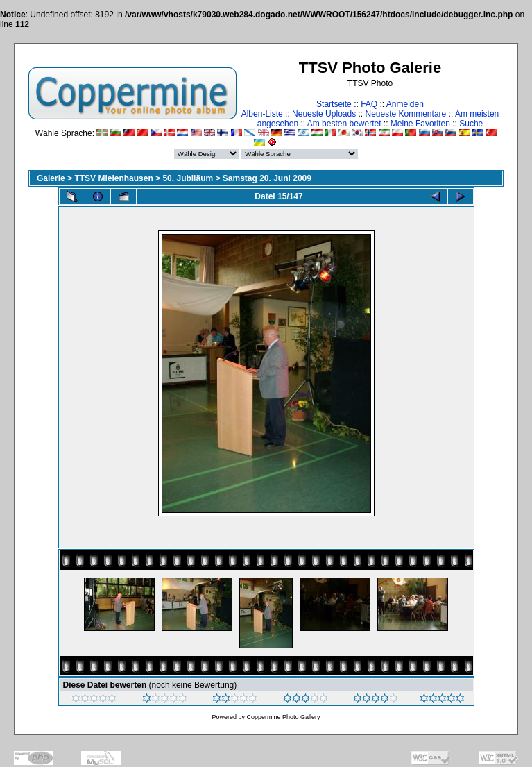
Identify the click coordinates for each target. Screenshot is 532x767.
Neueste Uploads (324, 114)
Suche (471, 124)
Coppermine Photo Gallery (283, 717)
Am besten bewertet (344, 124)
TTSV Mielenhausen (113, 178)
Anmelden (405, 104)
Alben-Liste (262, 114)
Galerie (51, 178)
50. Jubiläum (188, 178)
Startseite (334, 104)
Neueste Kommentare (406, 114)
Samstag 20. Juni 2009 (267, 178)
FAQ (369, 104)
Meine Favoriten (420, 124)
